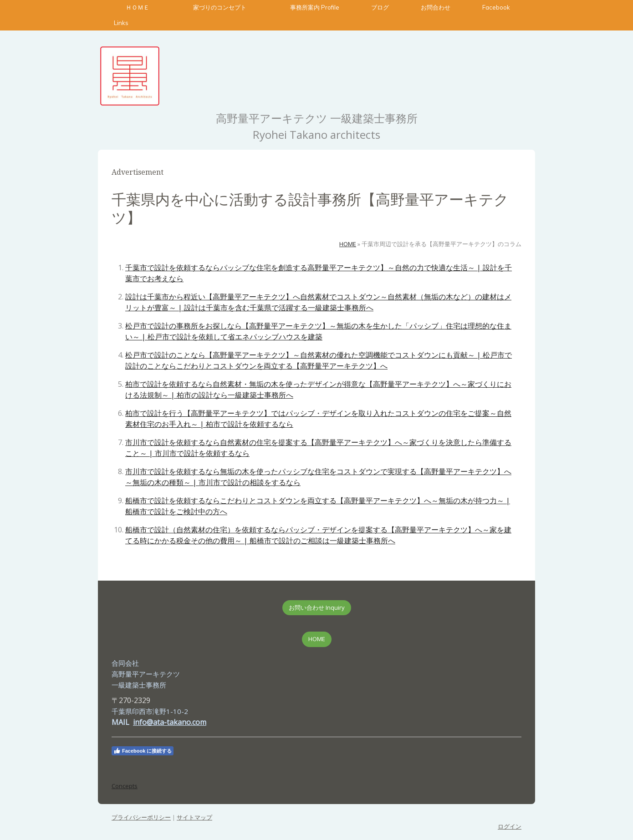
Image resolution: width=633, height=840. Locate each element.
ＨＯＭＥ (138, 7)
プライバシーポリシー (141, 817)
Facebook (496, 7)
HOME (317, 639)
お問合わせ (436, 7)
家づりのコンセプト (226, 7)
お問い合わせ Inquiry (317, 607)
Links (121, 23)
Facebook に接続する (143, 751)
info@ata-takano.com (170, 722)
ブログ (380, 7)
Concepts (125, 786)
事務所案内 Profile (315, 7)
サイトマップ (194, 817)
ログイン (510, 826)
